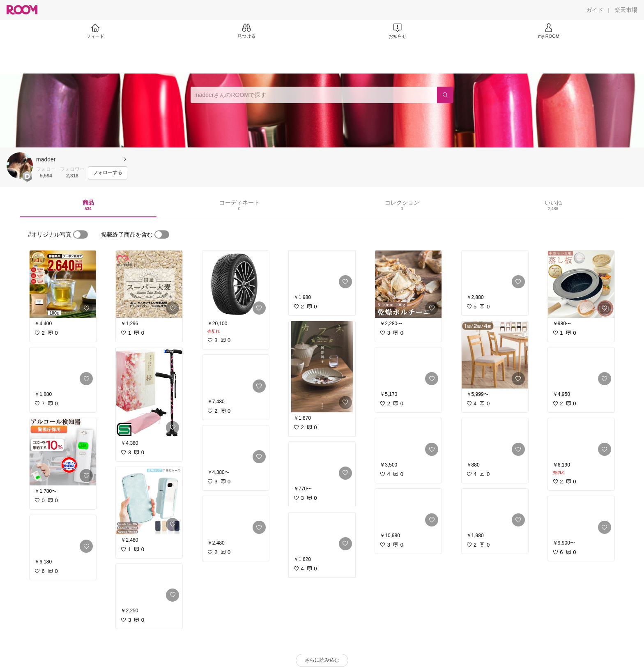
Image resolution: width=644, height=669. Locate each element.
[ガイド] (595, 10)
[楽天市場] (626, 10)
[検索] (445, 95)
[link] (63, 284)
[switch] (80, 234)
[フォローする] (108, 173)
